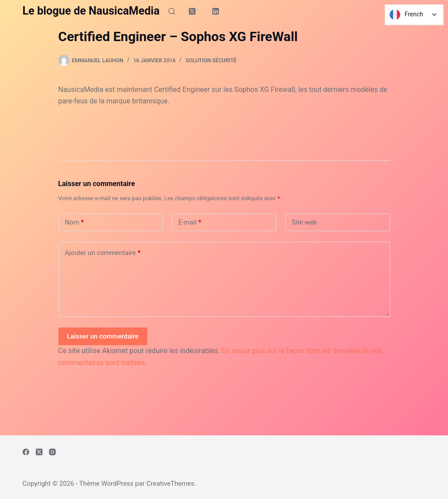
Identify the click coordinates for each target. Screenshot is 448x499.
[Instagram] (52, 452)
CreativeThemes (170, 484)
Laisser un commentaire (103, 336)
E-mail (190, 223)
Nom (75, 223)
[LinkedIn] (215, 11)
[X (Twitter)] (192, 11)
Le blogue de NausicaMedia (91, 11)
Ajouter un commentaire (103, 253)
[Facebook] (26, 452)
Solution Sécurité (211, 61)
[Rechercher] (172, 11)
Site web (304, 222)
